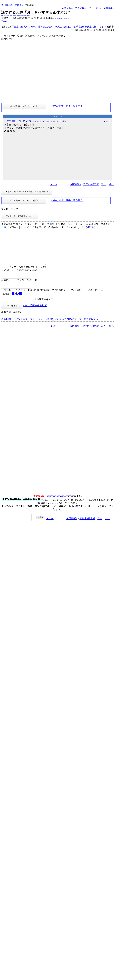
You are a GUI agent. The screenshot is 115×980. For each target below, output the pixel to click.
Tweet (4, 21)
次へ (91, 8)
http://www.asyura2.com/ (59, 503)
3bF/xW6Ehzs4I (57, 18)
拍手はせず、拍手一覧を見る (67, 106)
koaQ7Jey (67, 18)
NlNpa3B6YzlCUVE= (50, 121)
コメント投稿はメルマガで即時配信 (57, 326)
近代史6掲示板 (91, 184)
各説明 (91, 227)
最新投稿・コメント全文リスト (18, 326)
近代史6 (19, 5)
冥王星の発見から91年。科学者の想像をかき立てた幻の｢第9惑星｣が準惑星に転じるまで (59, 27)
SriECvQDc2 (37, 121)
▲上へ (54, 184)
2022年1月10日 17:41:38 (19, 121)
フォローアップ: (10, 209)
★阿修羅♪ (7, 5)
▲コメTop (67, 8)
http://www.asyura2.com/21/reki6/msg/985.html (16, 16)
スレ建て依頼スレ (89, 326)
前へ (98, 8)
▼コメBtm (81, 8)
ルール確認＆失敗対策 (35, 313)
